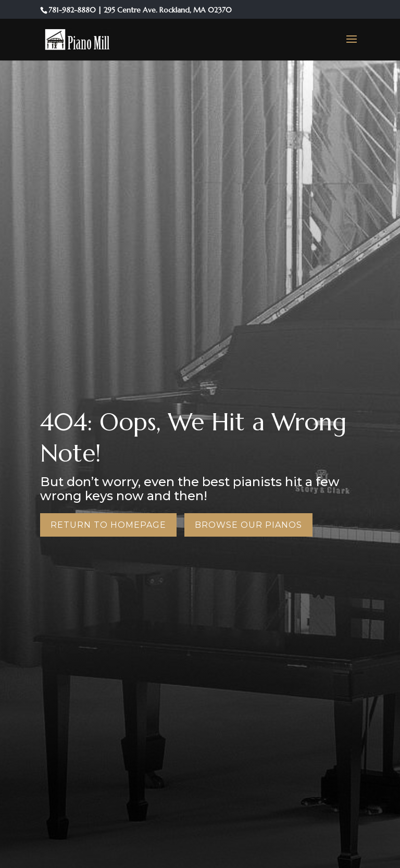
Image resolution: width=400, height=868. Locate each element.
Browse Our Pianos (248, 525)
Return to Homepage (108, 525)
